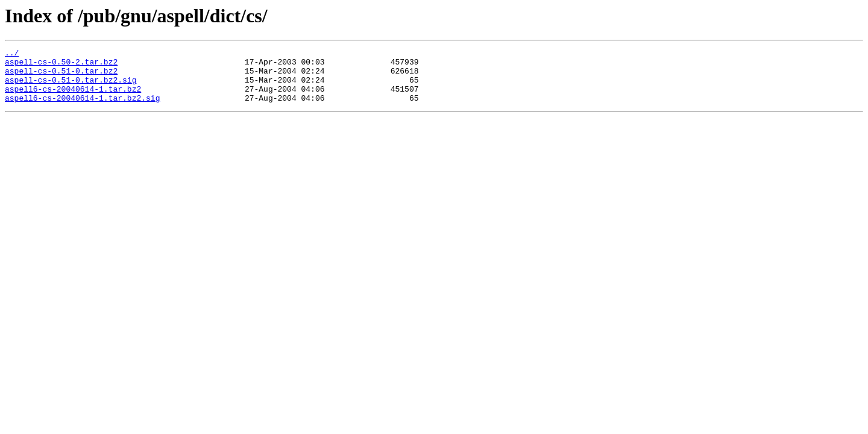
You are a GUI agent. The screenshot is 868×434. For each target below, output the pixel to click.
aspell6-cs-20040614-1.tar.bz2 (73, 98)
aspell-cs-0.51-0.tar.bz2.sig (71, 87)
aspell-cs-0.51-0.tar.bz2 (61, 76)
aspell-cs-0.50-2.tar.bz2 (61, 65)
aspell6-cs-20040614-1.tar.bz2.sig (82, 108)
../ (12, 54)
